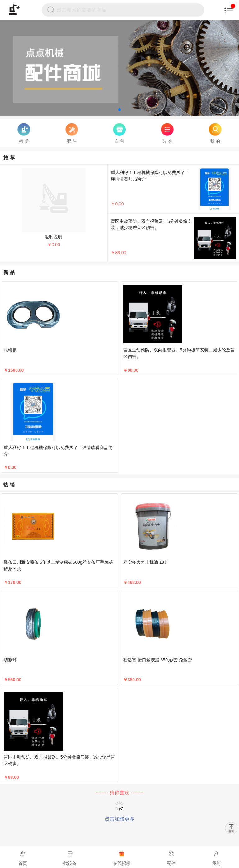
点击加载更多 (119, 819)
